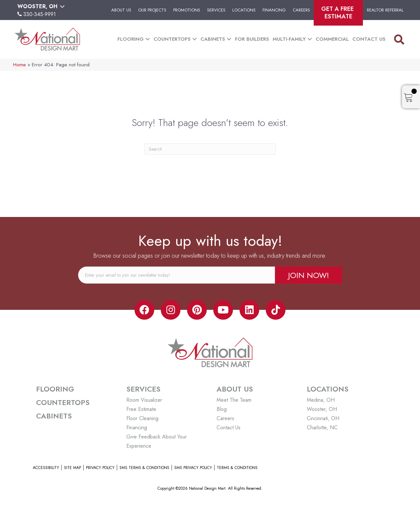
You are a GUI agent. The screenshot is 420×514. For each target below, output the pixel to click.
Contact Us (369, 39)
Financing (274, 10)
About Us (121, 10)
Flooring (131, 39)
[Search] (210, 149)
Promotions (187, 10)
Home (20, 65)
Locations (244, 10)
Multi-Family (289, 39)
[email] (177, 275)
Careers (301, 10)
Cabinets (213, 39)
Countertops (172, 39)
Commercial (332, 39)
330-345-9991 (40, 14)
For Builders (252, 39)
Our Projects (152, 10)
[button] (148, 39)
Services (216, 10)
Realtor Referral (385, 10)
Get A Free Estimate (338, 13)
